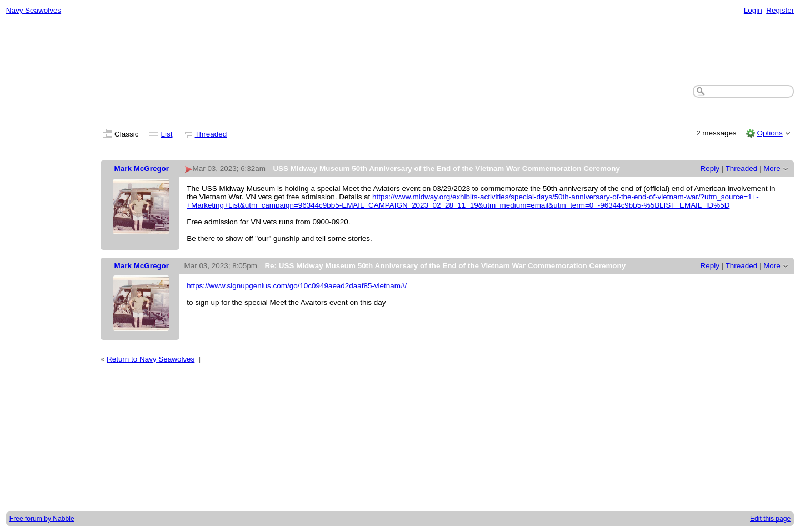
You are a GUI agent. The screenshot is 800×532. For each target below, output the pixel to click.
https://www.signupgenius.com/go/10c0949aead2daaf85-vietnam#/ (297, 286)
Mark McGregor (141, 169)
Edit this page (770, 519)
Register (780, 10)
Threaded (211, 134)
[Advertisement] (400, 51)
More (772, 169)
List (167, 134)
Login (753, 10)
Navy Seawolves (34, 10)
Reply (710, 169)
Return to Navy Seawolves (151, 359)
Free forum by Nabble (42, 519)
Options (769, 133)
